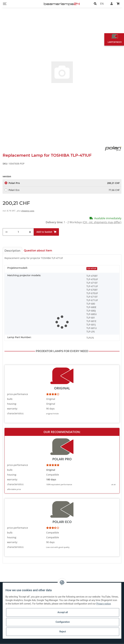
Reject (63, 632)
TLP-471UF (92, 265)
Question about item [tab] (38, 247)
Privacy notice (104, 604)
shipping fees (116, 642)
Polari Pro (64, 179)
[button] (95, 4)
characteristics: (16, 410)
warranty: (12, 405)
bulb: (10, 395)
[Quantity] (18, 228)
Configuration (63, 622)
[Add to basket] (46, 228)
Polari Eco (64, 186)
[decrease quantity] (6, 228)
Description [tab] (12, 247)
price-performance (18, 390)
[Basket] (118, 4)
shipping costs (28, 207)
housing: (12, 400)
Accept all (63, 612)
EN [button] (102, 4)
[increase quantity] (30, 228)
